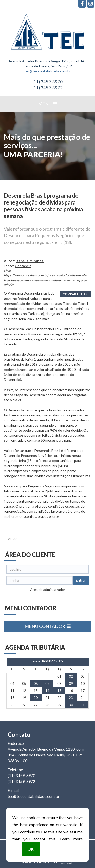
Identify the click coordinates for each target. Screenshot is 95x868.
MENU (48, 104)
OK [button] (31, 849)
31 (83, 705)
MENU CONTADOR (48, 626)
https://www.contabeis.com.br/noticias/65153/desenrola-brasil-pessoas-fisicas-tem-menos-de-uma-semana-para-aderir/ (46, 280)
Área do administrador (48, 590)
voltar (12, 538)
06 (36, 683)
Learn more (71, 839)
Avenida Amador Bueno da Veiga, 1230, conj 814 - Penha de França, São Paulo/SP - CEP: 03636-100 (46, 755)
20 (36, 698)
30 (71, 705)
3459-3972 (48, 88)
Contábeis (23, 266)
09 (71, 683)
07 (47, 683)
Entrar (81, 580)
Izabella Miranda (30, 261)
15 (59, 690)
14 (47, 690)
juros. (56, 516)
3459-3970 (48, 82)
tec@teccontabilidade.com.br (48, 71)
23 (71, 698)
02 (71, 676)
